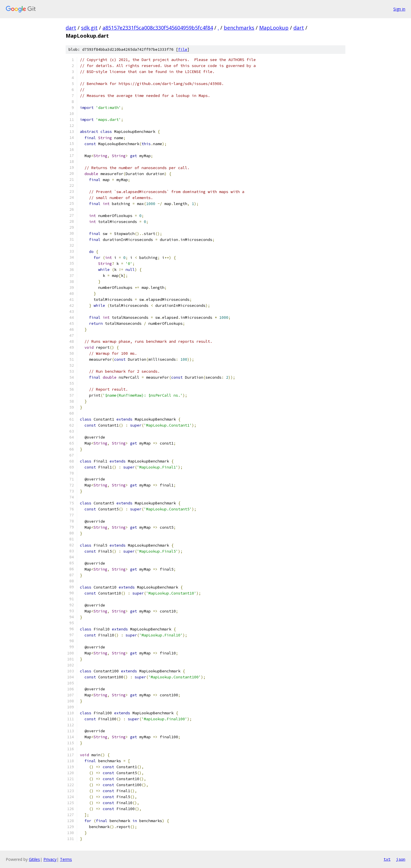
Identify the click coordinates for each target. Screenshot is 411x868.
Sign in (399, 9)
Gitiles (34, 859)
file (183, 49)
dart (71, 28)
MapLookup (274, 28)
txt (387, 859)
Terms (66, 859)
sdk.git (89, 28)
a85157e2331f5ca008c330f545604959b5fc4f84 (158, 28)
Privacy (50, 859)
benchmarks (239, 28)
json (401, 859)
